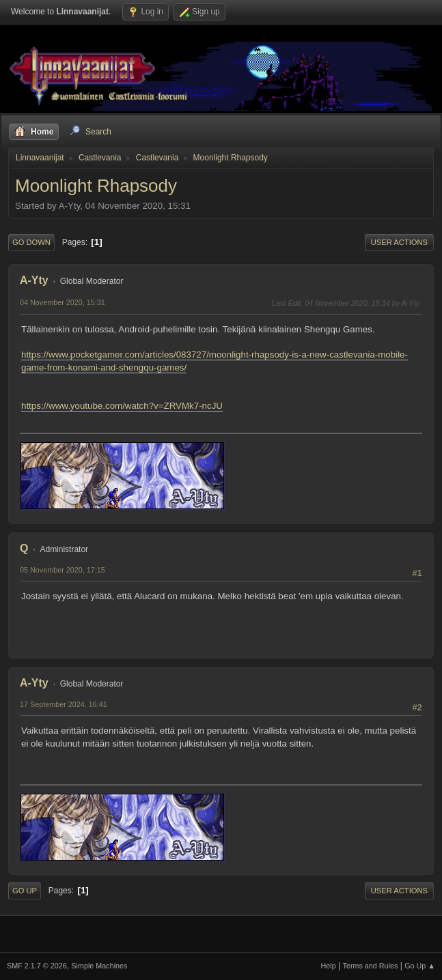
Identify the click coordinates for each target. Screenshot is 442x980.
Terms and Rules (371, 966)
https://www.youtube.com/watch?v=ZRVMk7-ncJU (122, 406)
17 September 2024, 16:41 (64, 704)
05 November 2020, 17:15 (63, 570)
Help (329, 966)
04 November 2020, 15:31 (63, 302)
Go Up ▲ (420, 966)
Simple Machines (99, 966)
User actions (399, 242)
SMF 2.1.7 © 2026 (37, 966)
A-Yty (34, 280)
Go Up (25, 891)
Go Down (31, 242)
